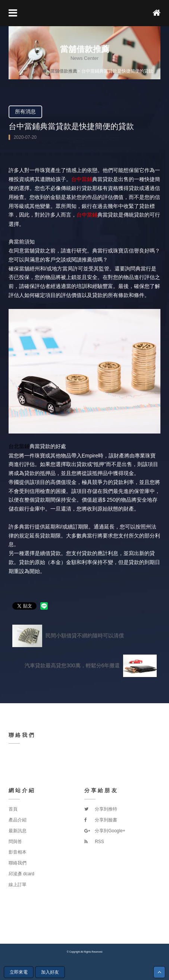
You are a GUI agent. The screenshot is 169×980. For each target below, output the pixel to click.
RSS (94, 842)
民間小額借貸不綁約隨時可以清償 (68, 636)
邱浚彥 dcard (21, 874)
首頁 (13, 809)
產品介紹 (18, 820)
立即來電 (19, 972)
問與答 (15, 842)
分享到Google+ (105, 831)
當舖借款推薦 (64, 71)
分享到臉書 (101, 820)
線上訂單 (18, 885)
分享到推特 (101, 809)
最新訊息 (18, 831)
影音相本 (18, 852)
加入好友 (50, 972)
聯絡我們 (18, 863)
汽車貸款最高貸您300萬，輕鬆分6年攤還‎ (91, 666)
